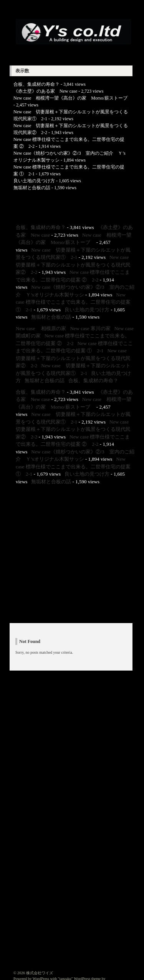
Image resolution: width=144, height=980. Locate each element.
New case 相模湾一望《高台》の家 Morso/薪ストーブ (73, 98)
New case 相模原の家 (41, 328)
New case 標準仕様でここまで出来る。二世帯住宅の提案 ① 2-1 (73, 302)
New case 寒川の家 (90, 328)
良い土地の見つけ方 (34, 181)
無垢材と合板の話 (32, 188)
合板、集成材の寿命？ (36, 84)
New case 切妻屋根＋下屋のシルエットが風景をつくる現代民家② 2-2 (75, 265)
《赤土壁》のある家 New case (45, 91)
